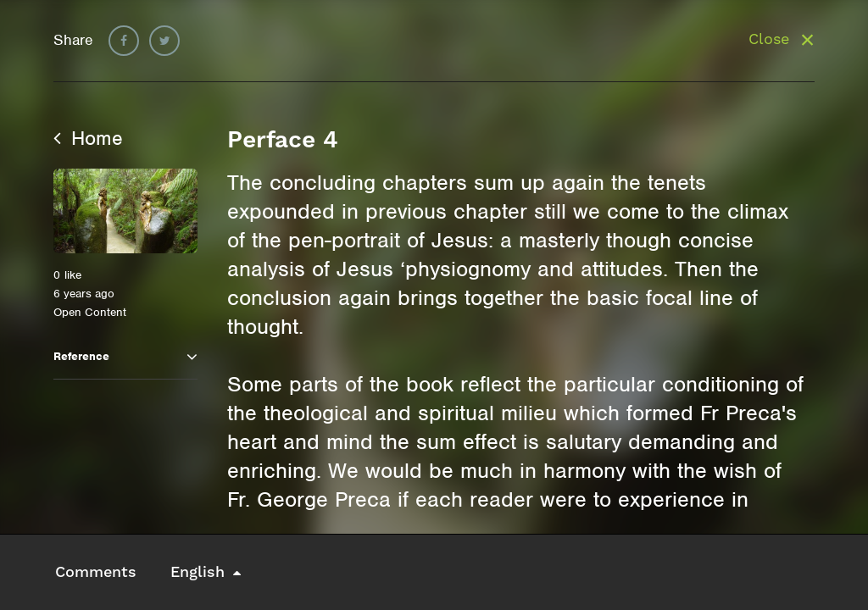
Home (88, 138)
